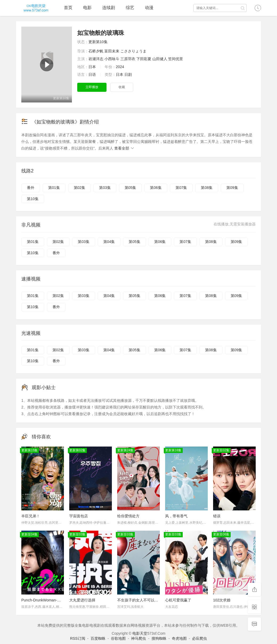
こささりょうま (133, 51)
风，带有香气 (176, 516)
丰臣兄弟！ (31, 516)
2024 (120, 67)
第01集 (54, 188)
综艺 (130, 8)
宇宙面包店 (79, 516)
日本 (92, 67)
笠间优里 (176, 59)
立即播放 (92, 87)
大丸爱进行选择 (82, 600)
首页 (68, 8)
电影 (87, 8)
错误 (217, 516)
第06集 (156, 188)
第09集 (232, 188)
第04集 (109, 242)
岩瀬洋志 (96, 59)
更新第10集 (98, 42)
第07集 (181, 188)
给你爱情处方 (128, 516)
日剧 (128, 75)
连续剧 (109, 8)
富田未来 (112, 51)
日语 (92, 75)
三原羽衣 (128, 59)
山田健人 (160, 59)
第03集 (105, 188)
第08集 (207, 188)
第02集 (80, 188)
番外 (31, 188)
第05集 (131, 188)
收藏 (122, 87)
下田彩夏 (144, 59)
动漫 (149, 8)
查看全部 (124, 148)
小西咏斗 (112, 59)
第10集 (33, 199)
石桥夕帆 (96, 51)
